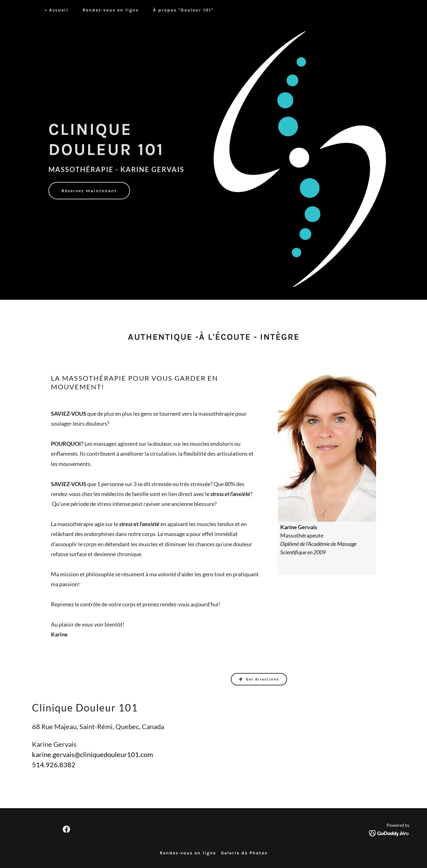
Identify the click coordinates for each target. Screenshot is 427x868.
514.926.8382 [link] (54, 765)
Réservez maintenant (89, 191)
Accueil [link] (59, 10)
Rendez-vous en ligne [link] (111, 10)
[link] (66, 829)
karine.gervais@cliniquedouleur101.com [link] (92, 754)
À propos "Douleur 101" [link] (183, 10)
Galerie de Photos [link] (244, 853)
